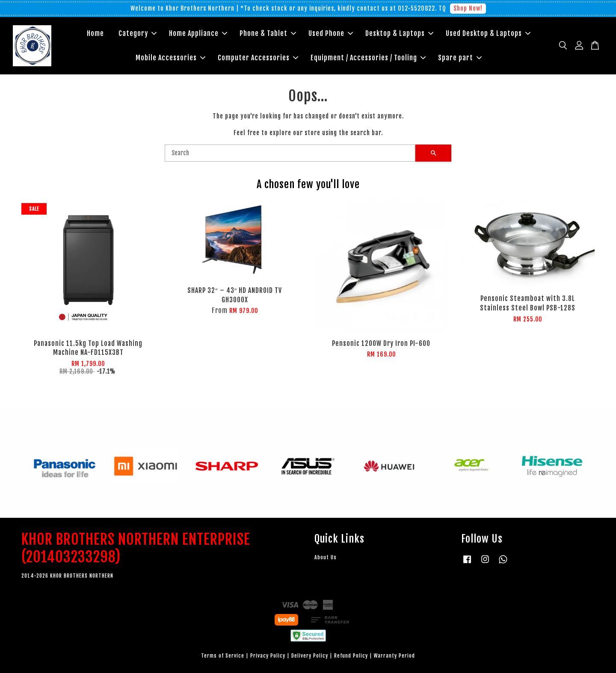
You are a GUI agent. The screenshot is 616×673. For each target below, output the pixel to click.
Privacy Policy (268, 656)
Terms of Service (223, 656)
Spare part (460, 58)
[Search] (290, 153)
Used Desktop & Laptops (488, 33)
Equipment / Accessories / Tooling (368, 58)
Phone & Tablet (268, 33)
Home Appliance (198, 33)
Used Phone (331, 33)
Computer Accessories (258, 58)
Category (138, 33)
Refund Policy (351, 656)
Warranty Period (394, 656)
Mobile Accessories (170, 58)
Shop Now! (468, 8)
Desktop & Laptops (399, 33)
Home (95, 33)
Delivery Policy (310, 656)
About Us (326, 557)
